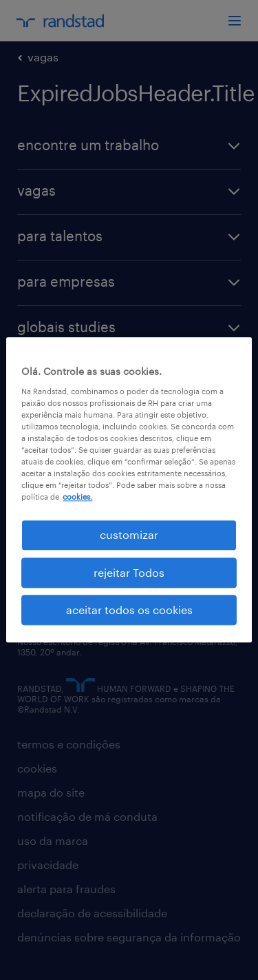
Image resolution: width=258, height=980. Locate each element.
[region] (129, 490)
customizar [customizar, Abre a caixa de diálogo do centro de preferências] (129, 535)
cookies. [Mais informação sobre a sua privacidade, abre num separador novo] (77, 497)
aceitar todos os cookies (129, 610)
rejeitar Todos (129, 572)
